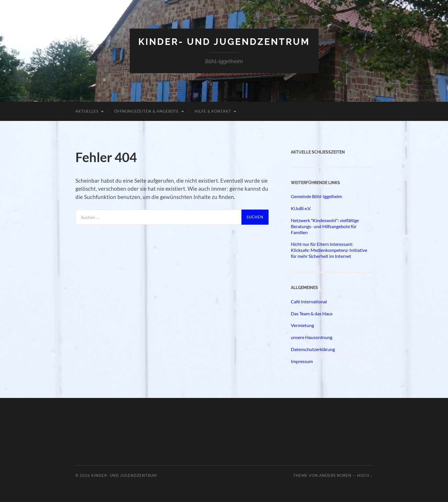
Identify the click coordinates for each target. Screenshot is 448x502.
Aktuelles (87, 111)
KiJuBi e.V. (301, 208)
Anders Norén (335, 475)
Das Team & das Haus (312, 313)
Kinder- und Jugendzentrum (224, 42)
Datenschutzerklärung (313, 349)
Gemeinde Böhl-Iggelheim (316, 196)
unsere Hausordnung (312, 337)
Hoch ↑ (365, 475)
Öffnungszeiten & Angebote (147, 111)
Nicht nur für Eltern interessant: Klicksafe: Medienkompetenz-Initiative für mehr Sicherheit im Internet (329, 250)
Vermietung (302, 325)
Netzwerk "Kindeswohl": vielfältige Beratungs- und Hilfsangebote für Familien (325, 226)
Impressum (302, 361)
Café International (309, 301)
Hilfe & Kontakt (213, 111)
